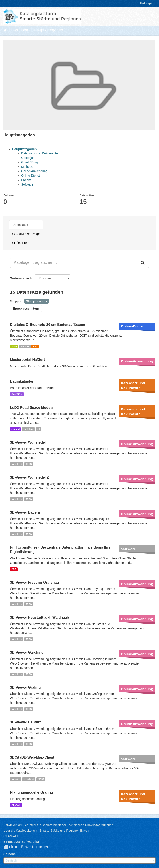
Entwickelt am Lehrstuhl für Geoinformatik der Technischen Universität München (58, 825)
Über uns (21, 243)
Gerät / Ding (29, 162)
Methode (27, 167)
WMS (14, 346)
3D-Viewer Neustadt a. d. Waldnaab (39, 617)
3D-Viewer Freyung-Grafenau (34, 582)
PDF (14, 569)
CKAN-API (11, 836)
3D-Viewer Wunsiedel (28, 442)
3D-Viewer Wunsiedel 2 (29, 477)
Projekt (26, 180)
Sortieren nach (21, 278)
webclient (17, 464)
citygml (15, 429)
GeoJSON (17, 394)
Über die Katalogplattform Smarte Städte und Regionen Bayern (47, 831)
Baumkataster (22, 381)
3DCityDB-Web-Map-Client (32, 757)
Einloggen (146, 3)
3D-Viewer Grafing (25, 687)
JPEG (29, 464)
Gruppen (20, 30)
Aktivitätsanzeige (26, 234)
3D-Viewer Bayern (25, 512)
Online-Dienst (30, 176)
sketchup (28, 429)
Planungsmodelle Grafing (31, 792)
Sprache (9, 854)
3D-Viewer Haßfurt (25, 722)
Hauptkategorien (48, 30)
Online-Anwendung (34, 171)
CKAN (30, 847)
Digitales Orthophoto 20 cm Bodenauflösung (48, 325)
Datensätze (20, 225)
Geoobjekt (28, 158)
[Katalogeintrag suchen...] (74, 263)
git (38, 429)
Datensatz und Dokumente (39, 153)
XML (35, 346)
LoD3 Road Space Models (32, 408)
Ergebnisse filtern (26, 309)
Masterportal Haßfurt (27, 360)
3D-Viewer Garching (27, 652)
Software (27, 184)
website (25, 346)
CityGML (16, 805)
